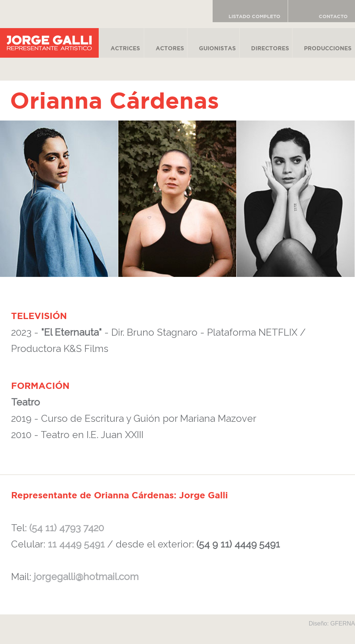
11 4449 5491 (76, 544)
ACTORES (170, 48)
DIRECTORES (270, 48)
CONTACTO (333, 16)
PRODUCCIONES (328, 48)
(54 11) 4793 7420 (67, 528)
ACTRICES (125, 48)
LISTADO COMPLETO (254, 16)
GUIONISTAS (217, 48)
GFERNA (343, 623)
